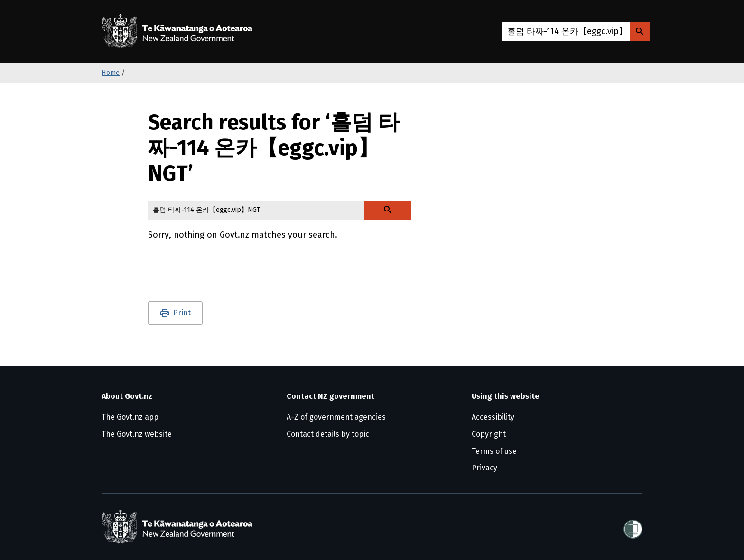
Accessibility (493, 417)
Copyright (489, 434)
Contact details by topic (328, 434)
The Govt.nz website (137, 434)
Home (111, 73)
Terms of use (494, 451)
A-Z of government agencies (336, 417)
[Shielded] (633, 526)
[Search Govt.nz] (640, 31)
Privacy (484, 468)
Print (182, 313)
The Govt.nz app (130, 417)
